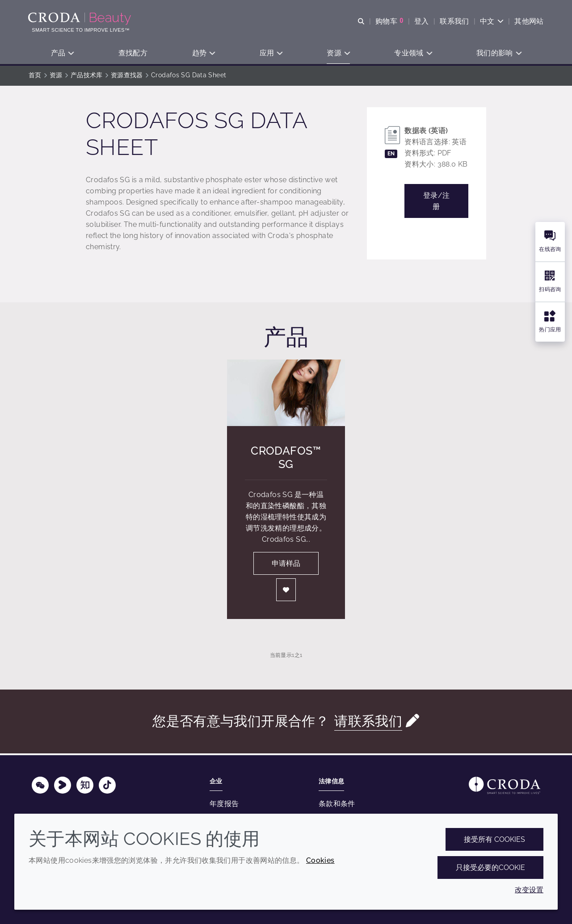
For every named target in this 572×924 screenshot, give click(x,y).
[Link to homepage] (505, 785)
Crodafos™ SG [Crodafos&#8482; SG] (286, 459)
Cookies (320, 860)
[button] (62, 54)
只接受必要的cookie (490, 868)
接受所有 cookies (494, 839)
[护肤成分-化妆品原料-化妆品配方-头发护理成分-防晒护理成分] (81, 19)
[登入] (286, 591)
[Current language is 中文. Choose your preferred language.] (491, 21)
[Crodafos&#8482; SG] (286, 394)
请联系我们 (368, 722)
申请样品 (286, 565)
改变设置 (529, 890)
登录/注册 (437, 202)
